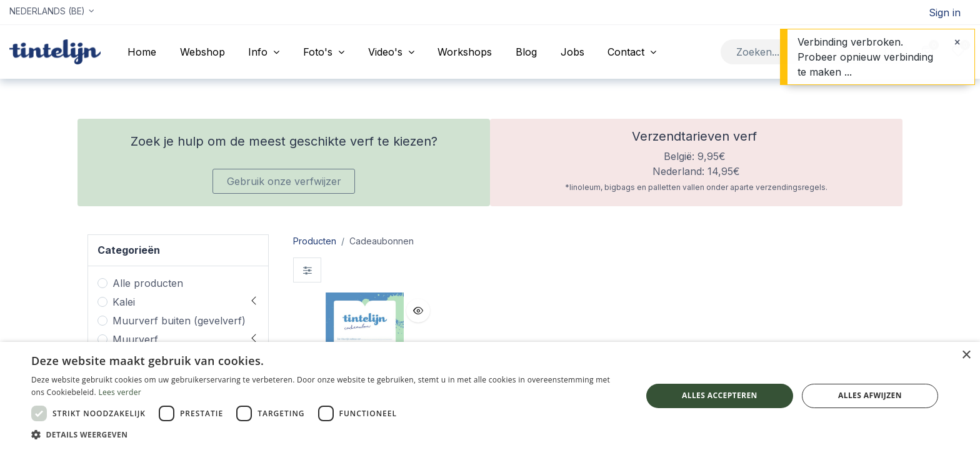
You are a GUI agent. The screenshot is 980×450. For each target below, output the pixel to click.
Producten (315, 241)
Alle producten (148, 283)
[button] (418, 311)
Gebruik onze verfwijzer (284, 181)
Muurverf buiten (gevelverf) (179, 321)
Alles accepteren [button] (720, 395)
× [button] (966, 355)
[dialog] (490, 396)
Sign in (945, 12)
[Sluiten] (957, 42)
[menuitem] (142, 52)
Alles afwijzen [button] (870, 395)
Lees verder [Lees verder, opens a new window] (120, 392)
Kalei (124, 302)
